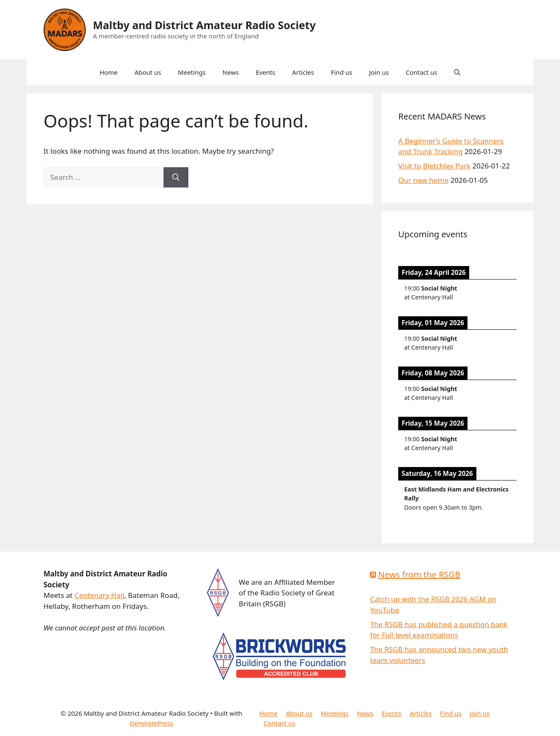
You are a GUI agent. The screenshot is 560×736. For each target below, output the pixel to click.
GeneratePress (151, 723)
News (231, 72)
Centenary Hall (99, 595)
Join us (379, 72)
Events (265, 72)
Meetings (192, 72)
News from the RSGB (419, 574)
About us (148, 72)
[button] (457, 72)
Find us (341, 72)
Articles (303, 72)
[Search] (176, 177)
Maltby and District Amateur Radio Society (204, 25)
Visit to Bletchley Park (434, 166)
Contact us (422, 72)
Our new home (423, 180)
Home (109, 72)
